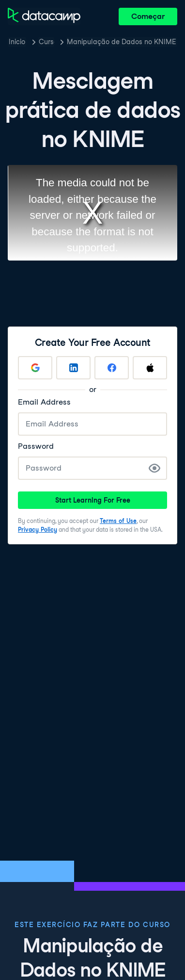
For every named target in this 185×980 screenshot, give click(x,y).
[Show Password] (154, 468)
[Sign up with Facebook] (112, 368)
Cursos (46, 42)
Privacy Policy (38, 530)
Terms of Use (118, 521)
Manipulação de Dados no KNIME (122, 42)
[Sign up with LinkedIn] (73, 368)
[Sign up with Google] (35, 368)
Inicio (17, 42)
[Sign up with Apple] (150, 368)
